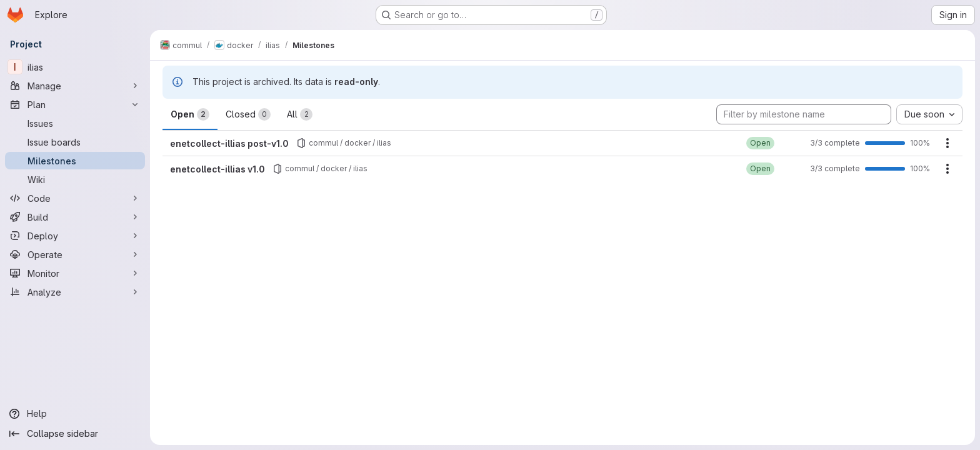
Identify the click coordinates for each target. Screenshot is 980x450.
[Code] (75, 198)
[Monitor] (75, 273)
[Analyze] (75, 292)
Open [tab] (190, 114)
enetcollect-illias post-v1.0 (229, 143)
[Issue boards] (75, 142)
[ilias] (75, 67)
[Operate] (75, 254)
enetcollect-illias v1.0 (217, 169)
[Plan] (75, 104)
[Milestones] (75, 161)
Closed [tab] (248, 114)
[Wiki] (75, 179)
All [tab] (300, 114)
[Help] (75, 414)
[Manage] (75, 86)
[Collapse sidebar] (75, 434)
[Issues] (75, 123)
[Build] (75, 217)
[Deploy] (75, 236)
